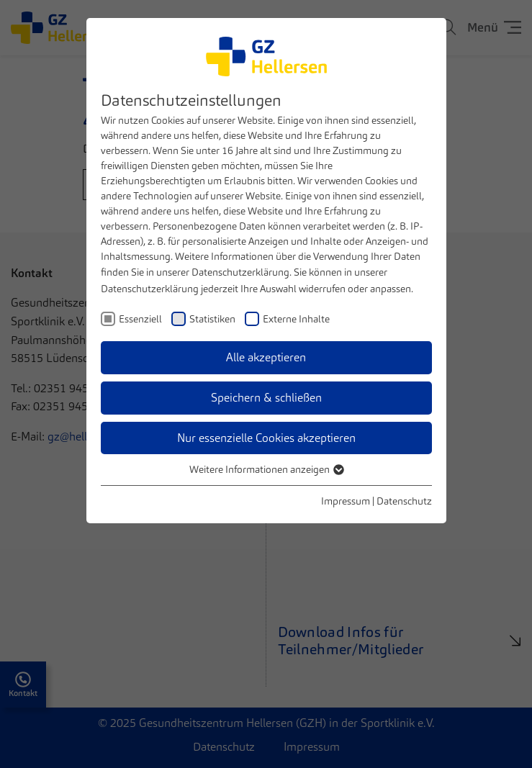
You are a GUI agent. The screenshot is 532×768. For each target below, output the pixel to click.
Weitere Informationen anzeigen (266, 469)
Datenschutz (404, 501)
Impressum (346, 501)
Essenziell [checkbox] (140, 319)
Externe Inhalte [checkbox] (296, 319)
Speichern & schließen (266, 398)
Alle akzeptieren (266, 357)
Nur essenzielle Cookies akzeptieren (266, 438)
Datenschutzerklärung (240, 272)
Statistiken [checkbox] (212, 319)
